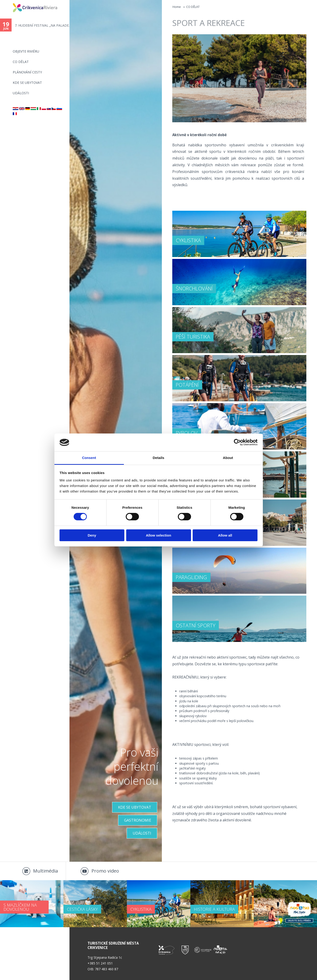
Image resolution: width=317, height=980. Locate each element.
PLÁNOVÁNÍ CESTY (27, 72)
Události (21, 93)
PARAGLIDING (191, 577)
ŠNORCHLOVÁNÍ (194, 288)
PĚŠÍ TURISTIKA (193, 336)
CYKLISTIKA (188, 240)
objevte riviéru (26, 51)
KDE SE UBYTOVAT (135, 807)
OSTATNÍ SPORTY (196, 625)
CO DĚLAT (21, 62)
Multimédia (46, 871)
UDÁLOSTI (142, 833)
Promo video (105, 871)
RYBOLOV (187, 433)
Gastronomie (138, 820)
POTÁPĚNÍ (187, 385)
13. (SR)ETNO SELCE (30, 25)
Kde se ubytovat (27, 83)
